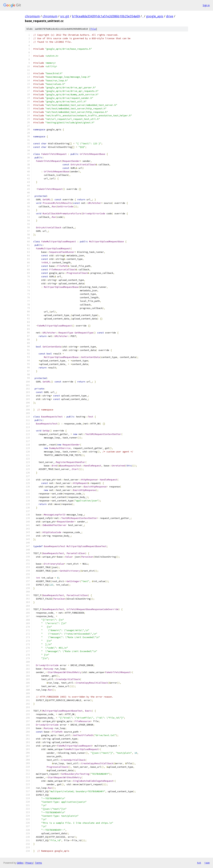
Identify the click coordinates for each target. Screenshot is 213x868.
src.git (65, 16)
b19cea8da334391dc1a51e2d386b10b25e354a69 (106, 16)
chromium (32, 16)
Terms (38, 863)
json (207, 863)
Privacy (29, 863)
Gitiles (20, 863)
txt (199, 863)
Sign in (206, 5)
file (93, 29)
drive (170, 16)
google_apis (155, 16)
